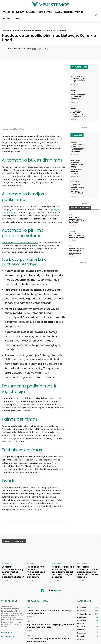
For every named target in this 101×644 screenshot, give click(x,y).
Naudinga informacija (8, 607)
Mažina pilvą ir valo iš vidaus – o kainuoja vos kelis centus (78, 79)
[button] (96, 15)
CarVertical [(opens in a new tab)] (12, 188)
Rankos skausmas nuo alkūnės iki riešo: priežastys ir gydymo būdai (77, 251)
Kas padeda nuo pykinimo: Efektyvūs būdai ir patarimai (77, 236)
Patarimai (7, 31)
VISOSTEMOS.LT (9, 574)
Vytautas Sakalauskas (19, 49)
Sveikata (73, 74)
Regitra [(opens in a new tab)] (57, 185)
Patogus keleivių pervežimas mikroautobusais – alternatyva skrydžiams (77, 148)
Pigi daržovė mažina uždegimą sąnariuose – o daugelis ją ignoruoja (78, 96)
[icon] (42, 564)
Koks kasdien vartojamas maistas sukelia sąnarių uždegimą (78, 114)
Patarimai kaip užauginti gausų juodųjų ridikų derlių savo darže (77, 220)
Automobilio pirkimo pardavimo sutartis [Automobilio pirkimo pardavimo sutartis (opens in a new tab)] (20, 218)
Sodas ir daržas (75, 160)
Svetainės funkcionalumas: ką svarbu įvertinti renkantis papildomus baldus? (12, 546)
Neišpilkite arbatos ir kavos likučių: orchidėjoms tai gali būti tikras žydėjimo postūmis (77, 168)
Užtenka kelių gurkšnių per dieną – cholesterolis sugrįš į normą (50, 622)
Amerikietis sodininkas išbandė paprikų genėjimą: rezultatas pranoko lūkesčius (78, 189)
